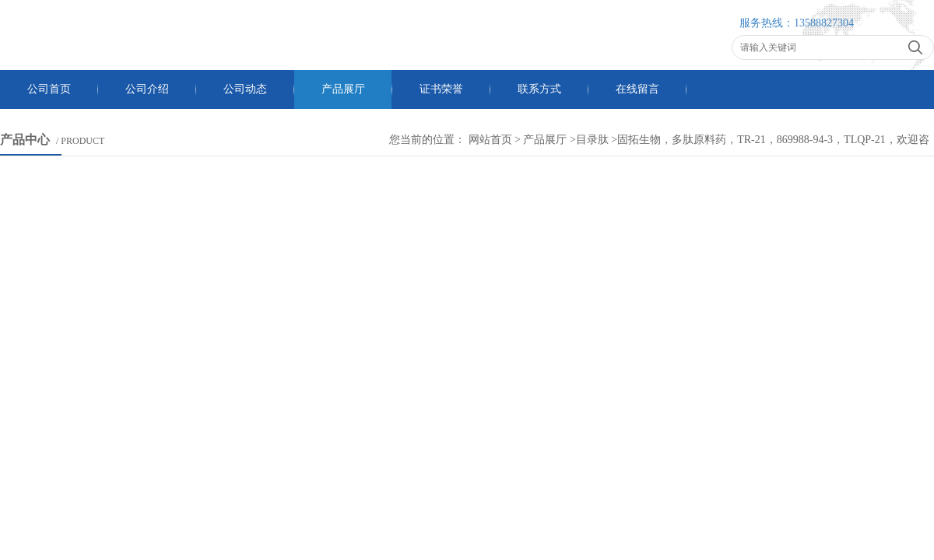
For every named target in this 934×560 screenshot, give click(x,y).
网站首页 (490, 140)
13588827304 (824, 23)
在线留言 (637, 89)
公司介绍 (147, 89)
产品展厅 (343, 89)
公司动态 (245, 89)
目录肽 (592, 140)
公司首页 (49, 89)
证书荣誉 (441, 89)
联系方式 (539, 89)
